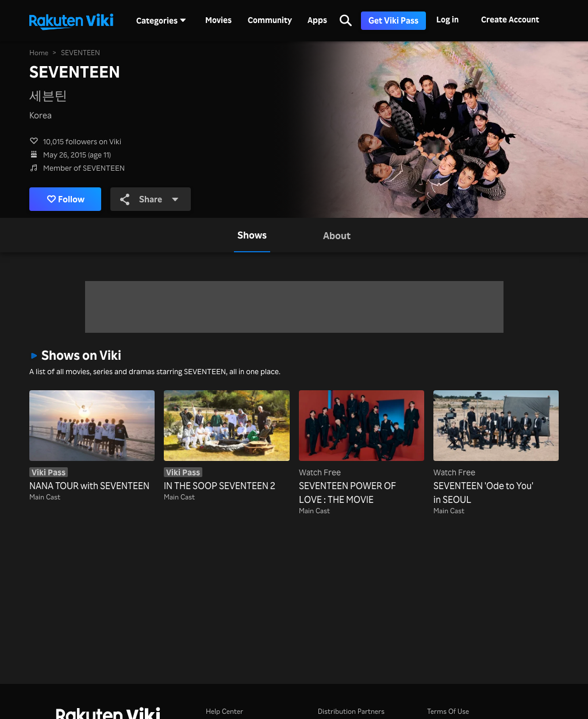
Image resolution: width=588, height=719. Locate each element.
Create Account (510, 19)
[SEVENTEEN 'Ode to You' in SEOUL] (496, 448)
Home (39, 53)
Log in (447, 19)
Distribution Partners (351, 711)
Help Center (224, 711)
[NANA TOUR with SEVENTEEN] (92, 441)
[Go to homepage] (71, 21)
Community (270, 20)
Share (149, 199)
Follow (66, 199)
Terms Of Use (448, 711)
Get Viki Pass (393, 20)
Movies (218, 20)
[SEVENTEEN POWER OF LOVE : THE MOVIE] (362, 448)
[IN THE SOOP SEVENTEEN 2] (226, 441)
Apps (317, 20)
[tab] (252, 235)
